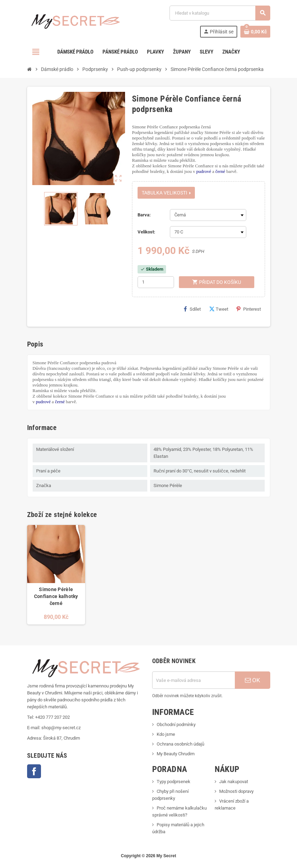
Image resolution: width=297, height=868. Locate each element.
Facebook (34, 771)
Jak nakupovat (234, 782)
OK (253, 680)
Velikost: (146, 232)
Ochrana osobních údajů (180, 744)
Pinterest (249, 309)
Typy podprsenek (174, 782)
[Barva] (208, 215)
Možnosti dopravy (236, 791)
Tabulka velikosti (166, 193)
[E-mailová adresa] (193, 680)
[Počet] (156, 282)
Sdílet (192, 309)
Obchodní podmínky (176, 724)
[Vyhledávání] (220, 13)
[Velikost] (208, 232)
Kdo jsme (166, 734)
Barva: (144, 215)
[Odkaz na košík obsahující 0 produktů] (255, 32)
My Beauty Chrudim (176, 754)
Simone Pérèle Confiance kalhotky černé (56, 596)
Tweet (219, 309)
